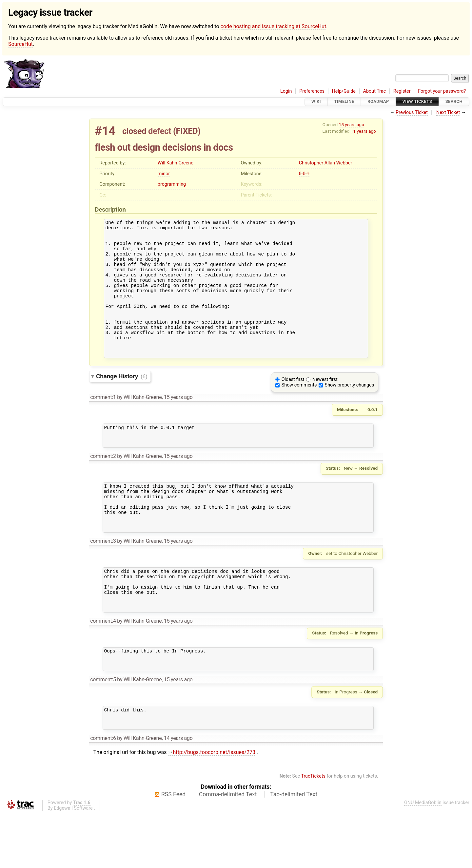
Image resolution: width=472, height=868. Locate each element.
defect (160, 131)
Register (402, 91)
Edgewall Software (73, 862)
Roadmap (378, 102)
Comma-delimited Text (228, 848)
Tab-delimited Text (294, 848)
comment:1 (103, 423)
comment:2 (103, 486)
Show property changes (349, 411)
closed (134, 131)
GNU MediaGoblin (423, 857)
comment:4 (103, 667)
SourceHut (20, 44)
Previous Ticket (412, 113)
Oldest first (293, 405)
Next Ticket (448, 113)
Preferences (312, 91)
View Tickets (417, 102)
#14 (105, 131)
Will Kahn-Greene (176, 163)
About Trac (375, 91)
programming (172, 184)
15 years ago (352, 124)
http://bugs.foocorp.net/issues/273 (212, 806)
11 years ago (363, 131)
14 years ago (178, 792)
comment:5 (103, 730)
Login (286, 91)
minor (164, 174)
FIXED (187, 131)
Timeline (344, 102)
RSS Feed (173, 848)
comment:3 (103, 579)
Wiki (316, 102)
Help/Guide (344, 91)
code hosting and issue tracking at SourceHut (273, 26)
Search (454, 102)
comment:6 (103, 792)
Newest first (325, 405)
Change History (122, 402)
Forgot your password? (442, 91)
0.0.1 (304, 174)
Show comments (299, 411)
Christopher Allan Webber (326, 163)
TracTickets (313, 830)
